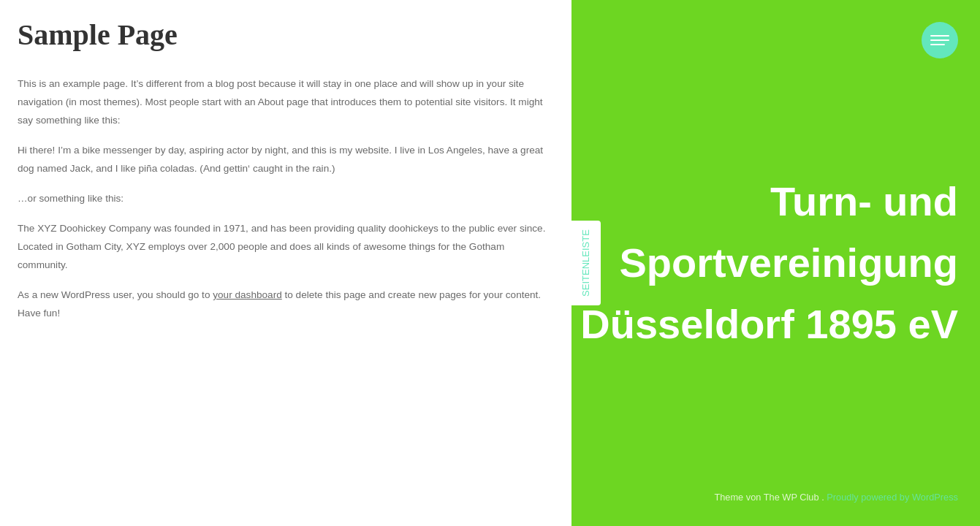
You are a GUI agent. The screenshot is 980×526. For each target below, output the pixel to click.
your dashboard (247, 295)
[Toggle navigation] (940, 40)
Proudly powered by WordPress (892, 497)
